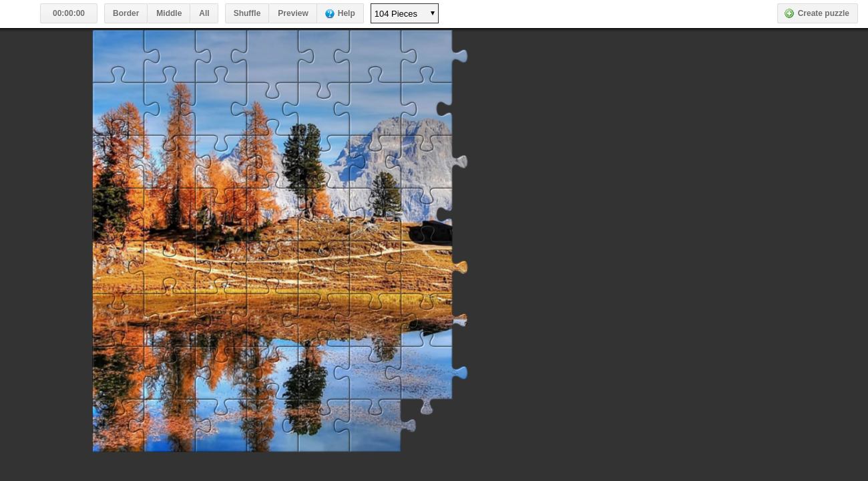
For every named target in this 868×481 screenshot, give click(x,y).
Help (347, 13)
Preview (293, 13)
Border (126, 13)
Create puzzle (824, 13)
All (204, 13)
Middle (169, 13)
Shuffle (247, 13)
